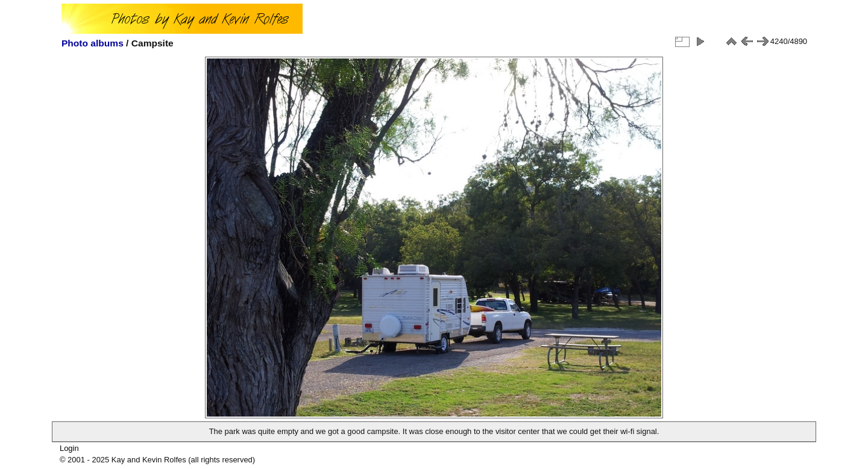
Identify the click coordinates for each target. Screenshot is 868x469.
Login (69, 448)
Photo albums (93, 43)
